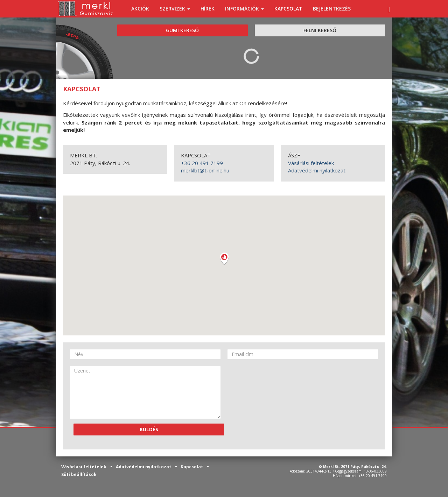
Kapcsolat (192, 467)
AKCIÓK (140, 9)
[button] (224, 259)
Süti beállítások (79, 474)
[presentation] (256, 391)
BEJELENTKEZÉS (332, 9)
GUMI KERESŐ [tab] (182, 30)
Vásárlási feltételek (311, 163)
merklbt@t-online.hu (205, 170)
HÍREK (208, 9)
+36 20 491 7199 (202, 163)
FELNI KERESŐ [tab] (320, 30)
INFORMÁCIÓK (244, 9)
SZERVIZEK (175, 9)
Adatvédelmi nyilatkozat (317, 170)
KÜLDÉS (149, 429)
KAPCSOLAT (288, 9)
